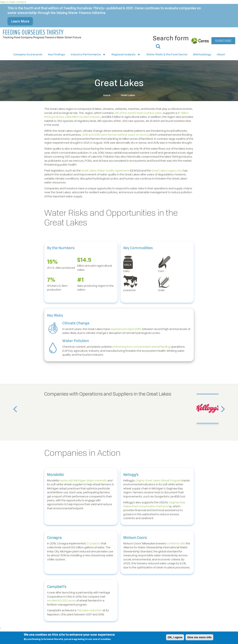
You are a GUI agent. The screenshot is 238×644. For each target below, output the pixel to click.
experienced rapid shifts (126, 329)
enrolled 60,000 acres (61, 600)
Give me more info (199, 637)
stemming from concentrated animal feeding (142, 347)
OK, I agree (175, 637)
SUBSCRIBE (223, 41)
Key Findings (57, 54)
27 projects (93, 543)
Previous (16, 411)
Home (107, 95)
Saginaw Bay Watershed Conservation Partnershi (154, 504)
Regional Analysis (126, 54)
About (221, 54)
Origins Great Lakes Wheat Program (158, 480)
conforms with (176, 543)
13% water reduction (89, 610)
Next (222, 411)
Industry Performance (88, 54)
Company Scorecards (28, 54)
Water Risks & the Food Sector (167, 54)
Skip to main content (13, 2)
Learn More (20, 21)
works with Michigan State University (84, 480)
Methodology (202, 54)
